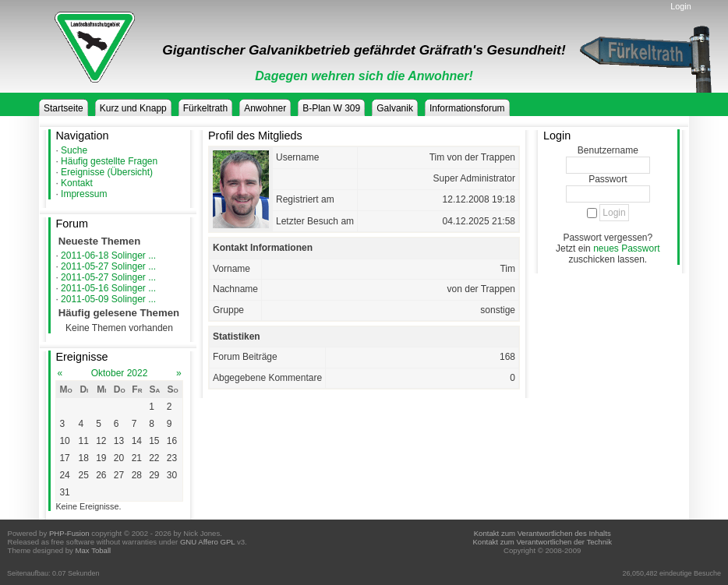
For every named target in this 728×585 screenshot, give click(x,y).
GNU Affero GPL (207, 542)
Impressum (84, 194)
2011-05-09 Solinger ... (108, 299)
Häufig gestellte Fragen (109, 161)
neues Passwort (626, 248)
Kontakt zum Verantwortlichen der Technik (542, 542)
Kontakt (77, 183)
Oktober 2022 (120, 373)
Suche (74, 150)
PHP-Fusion (69, 533)
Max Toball (94, 550)
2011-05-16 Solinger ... (108, 288)
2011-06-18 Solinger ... (108, 255)
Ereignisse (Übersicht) (107, 172)
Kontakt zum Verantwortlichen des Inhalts (542, 533)
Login (680, 6)
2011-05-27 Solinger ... (108, 266)
